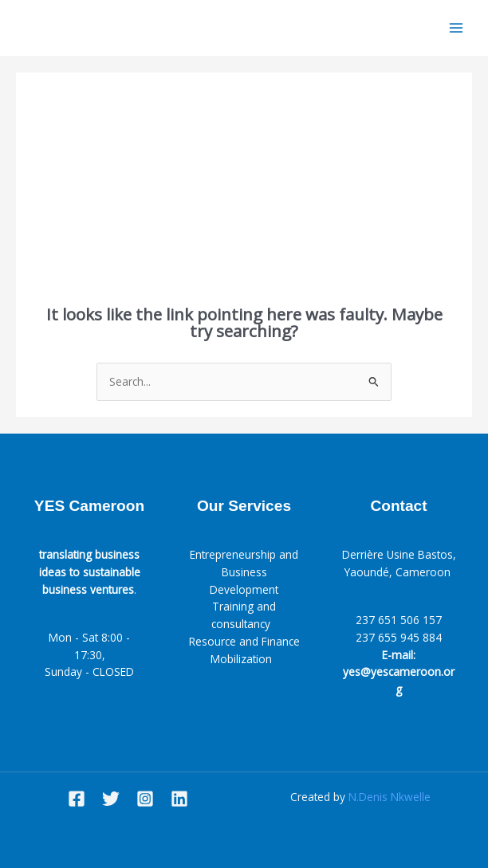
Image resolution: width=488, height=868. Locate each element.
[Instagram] (145, 799)
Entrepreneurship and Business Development (244, 572)
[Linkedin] (179, 799)
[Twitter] (111, 799)
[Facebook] (77, 799)
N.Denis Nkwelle (390, 797)
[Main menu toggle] (457, 28)
